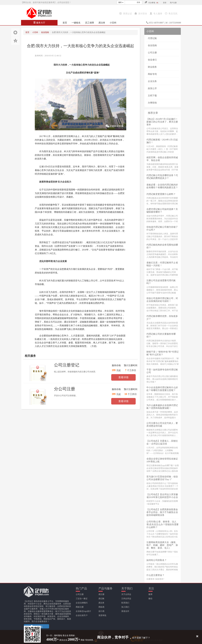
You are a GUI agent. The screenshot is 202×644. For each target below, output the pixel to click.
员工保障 (89, 23)
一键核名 (76, 23)
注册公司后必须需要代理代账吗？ (161, 282)
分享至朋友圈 (15, 32)
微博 (150, 594)
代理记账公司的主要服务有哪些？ (161, 335)
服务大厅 (39, 23)
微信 (150, 599)
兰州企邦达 (126, 599)
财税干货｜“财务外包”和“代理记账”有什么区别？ (163, 353)
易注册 (101, 594)
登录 (165, 3)
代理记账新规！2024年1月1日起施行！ (162, 141)
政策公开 (152, 88)
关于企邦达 (126, 594)
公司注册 (152, 53)
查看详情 (123, 377)
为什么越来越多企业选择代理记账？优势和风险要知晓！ (162, 407)
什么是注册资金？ (155, 575)
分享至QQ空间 (15, 41)
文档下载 (152, 96)
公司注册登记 (67, 365)
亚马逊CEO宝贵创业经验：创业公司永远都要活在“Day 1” (162, 478)
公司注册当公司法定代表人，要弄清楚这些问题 (162, 424)
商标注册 (80, 607)
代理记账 (152, 38)
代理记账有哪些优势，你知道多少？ (162, 318)
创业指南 (45, 32)
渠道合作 (125, 611)
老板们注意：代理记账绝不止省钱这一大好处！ (162, 264)
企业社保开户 (82, 615)
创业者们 (152, 60)
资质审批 (102, 615)
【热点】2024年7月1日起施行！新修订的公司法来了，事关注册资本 (162, 122)
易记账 (101, 599)
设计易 (101, 611)
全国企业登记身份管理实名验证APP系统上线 (162, 460)
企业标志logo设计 (83, 611)
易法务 (102, 23)
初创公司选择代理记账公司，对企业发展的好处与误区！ (162, 300)
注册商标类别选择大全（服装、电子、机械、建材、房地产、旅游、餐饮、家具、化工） (162, 545)
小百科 (113, 23)
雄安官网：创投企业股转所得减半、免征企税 (162, 159)
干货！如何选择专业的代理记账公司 (162, 371)
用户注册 (173, 3)
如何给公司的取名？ (157, 560)
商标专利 (152, 74)
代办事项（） (154, 3)
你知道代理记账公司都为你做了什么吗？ (162, 228)
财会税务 (152, 67)
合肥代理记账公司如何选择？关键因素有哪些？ (162, 211)
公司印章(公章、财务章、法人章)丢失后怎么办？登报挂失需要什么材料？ (163, 524)
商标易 (101, 607)
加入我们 (125, 607)
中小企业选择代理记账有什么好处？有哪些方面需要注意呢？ (162, 389)
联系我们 (125, 603)
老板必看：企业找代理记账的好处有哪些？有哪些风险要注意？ (162, 186)
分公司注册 (65, 389)
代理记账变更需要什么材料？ (161, 194)
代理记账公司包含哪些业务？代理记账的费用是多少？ (162, 177)
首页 (65, 23)
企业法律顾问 (82, 603)
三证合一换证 (82, 599)
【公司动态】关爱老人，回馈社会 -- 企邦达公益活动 (162, 442)
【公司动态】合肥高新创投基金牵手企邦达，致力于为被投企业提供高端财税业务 (162, 512)
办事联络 (152, 103)
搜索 (138, 2)
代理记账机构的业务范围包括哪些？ (162, 246)
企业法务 (152, 81)
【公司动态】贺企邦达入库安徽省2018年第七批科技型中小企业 (162, 496)
